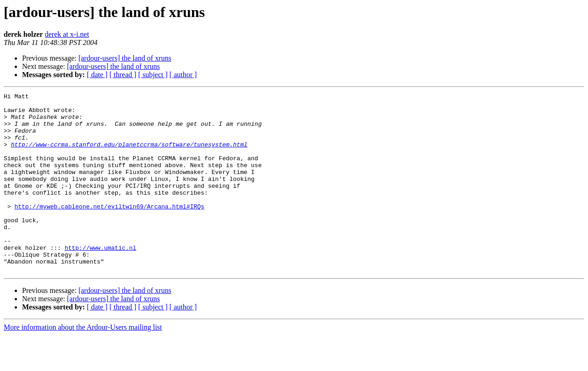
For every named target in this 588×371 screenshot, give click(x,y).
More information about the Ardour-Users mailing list (83, 363)
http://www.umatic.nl (101, 279)
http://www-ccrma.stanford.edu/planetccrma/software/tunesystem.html (129, 155)
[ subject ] (153, 75)
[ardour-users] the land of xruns (125, 58)
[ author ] (183, 75)
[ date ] (97, 75)
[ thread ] (123, 75)
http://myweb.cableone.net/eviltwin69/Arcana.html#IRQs (109, 230)
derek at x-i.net (67, 34)
